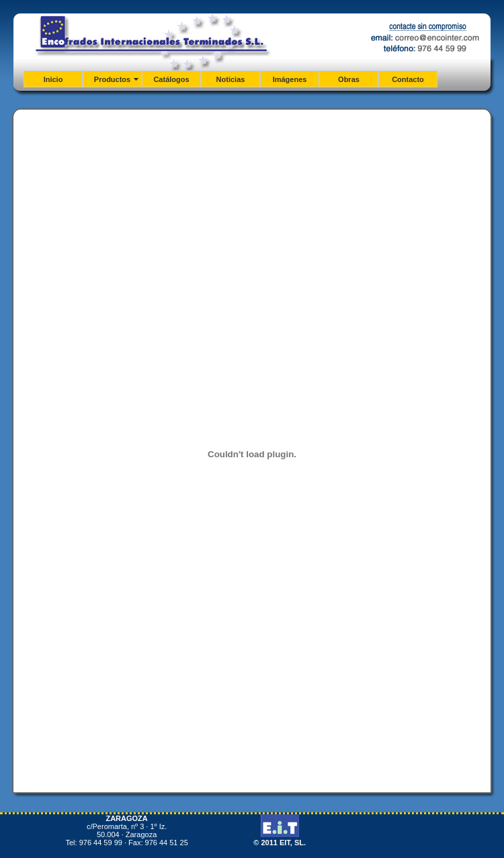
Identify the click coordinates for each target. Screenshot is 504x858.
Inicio (53, 79)
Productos (112, 79)
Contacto (408, 79)
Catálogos (171, 79)
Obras (349, 79)
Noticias (231, 79)
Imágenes (290, 79)
